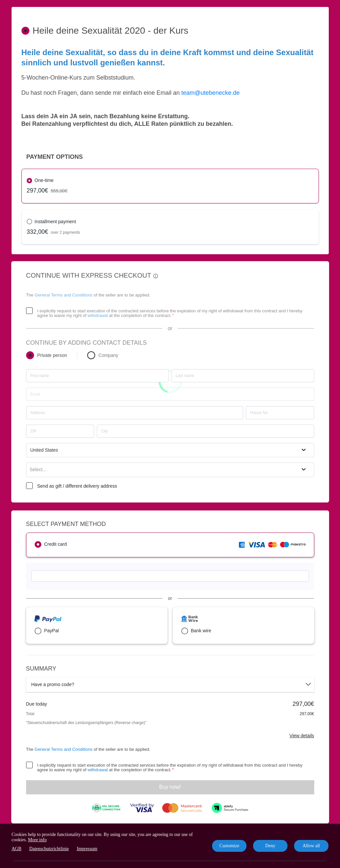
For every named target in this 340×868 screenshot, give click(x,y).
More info (37, 840)
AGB (17, 849)
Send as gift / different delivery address (77, 486)
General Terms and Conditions (64, 295)
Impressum (87, 849)
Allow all (311, 846)
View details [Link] (302, 736)
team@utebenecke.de (210, 93)
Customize (229, 846)
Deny (270, 846)
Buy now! (170, 787)
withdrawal (98, 315)
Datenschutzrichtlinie (49, 849)
